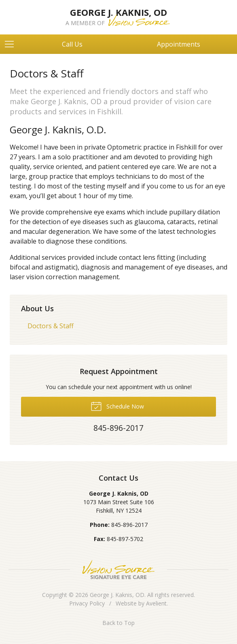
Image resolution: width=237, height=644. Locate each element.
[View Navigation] (12, 44)
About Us (37, 308)
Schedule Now (117, 406)
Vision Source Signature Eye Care (118, 570)
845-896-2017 (129, 525)
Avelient (156, 603)
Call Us (72, 44)
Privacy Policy (87, 603)
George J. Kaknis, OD (117, 595)
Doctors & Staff (51, 326)
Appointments (179, 44)
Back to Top (118, 623)
